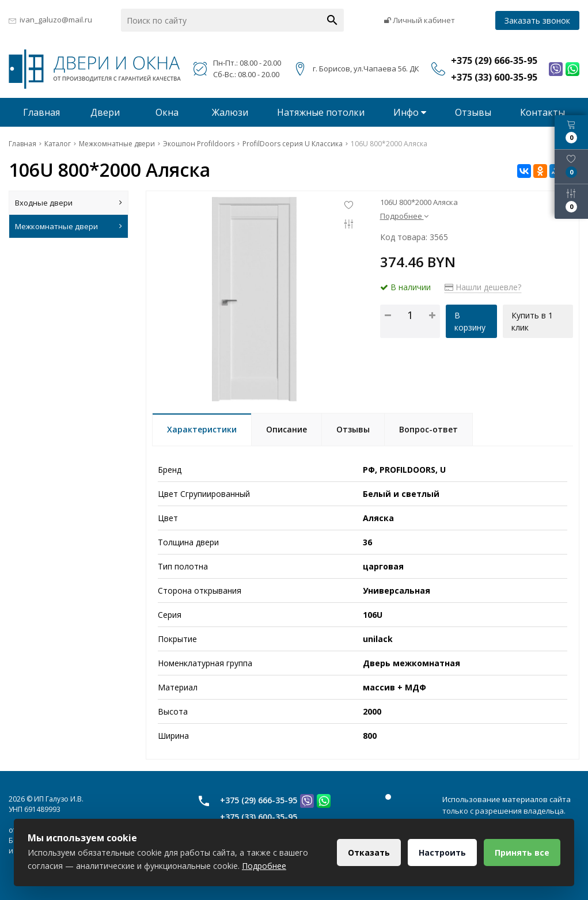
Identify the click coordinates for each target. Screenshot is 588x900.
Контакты (543, 112)
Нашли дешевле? (483, 287)
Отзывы (473, 112)
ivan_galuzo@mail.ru (56, 20)
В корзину (470, 321)
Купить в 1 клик (532, 321)
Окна (167, 112)
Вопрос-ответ (428, 429)
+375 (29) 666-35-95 (259, 800)
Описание (287, 429)
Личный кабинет (420, 20)
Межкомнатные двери (69, 226)
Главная (41, 112)
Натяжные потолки (321, 112)
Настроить (442, 852)
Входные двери (69, 203)
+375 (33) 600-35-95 (259, 817)
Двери (105, 112)
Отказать (369, 852)
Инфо (410, 112)
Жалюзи (230, 112)
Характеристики (202, 429)
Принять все (522, 852)
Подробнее (404, 216)
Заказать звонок (537, 20)
